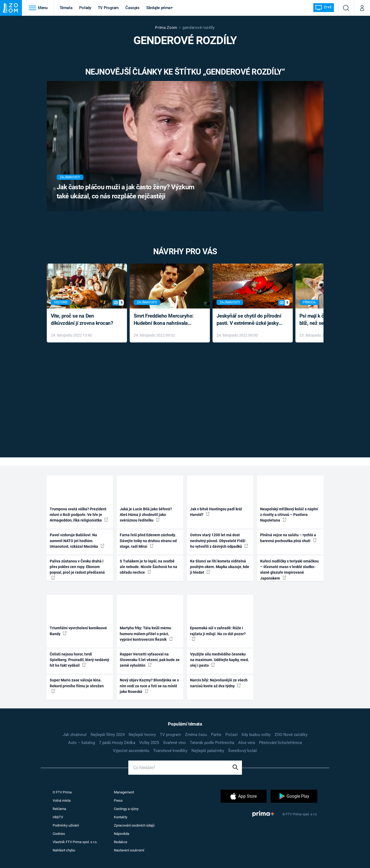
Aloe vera (247, 743)
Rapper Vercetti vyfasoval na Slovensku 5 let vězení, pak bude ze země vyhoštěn (150, 660)
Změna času (196, 735)
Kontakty (121, 817)
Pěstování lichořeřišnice (281, 743)
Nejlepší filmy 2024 (108, 735)
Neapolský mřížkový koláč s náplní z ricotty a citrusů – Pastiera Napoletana (289, 515)
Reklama (59, 809)
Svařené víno (174, 743)
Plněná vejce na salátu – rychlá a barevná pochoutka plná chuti (288, 538)
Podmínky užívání (66, 825)
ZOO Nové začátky (291, 735)
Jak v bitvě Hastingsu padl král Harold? (216, 512)
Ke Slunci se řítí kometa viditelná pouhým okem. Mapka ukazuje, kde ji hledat (220, 567)
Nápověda (122, 834)
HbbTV (58, 817)
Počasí (232, 735)
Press (118, 801)
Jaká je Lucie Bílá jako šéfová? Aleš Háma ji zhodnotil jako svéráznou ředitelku (146, 515)
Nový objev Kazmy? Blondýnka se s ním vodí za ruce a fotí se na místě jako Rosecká (149, 686)
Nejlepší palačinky (208, 751)
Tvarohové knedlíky (170, 751)
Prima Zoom (166, 28)
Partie (216, 735)
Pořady (85, 8)
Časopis (132, 8)
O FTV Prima (62, 792)
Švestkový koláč (243, 751)
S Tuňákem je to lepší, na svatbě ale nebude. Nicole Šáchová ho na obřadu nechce (149, 567)
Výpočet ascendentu (131, 751)
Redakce (121, 842)
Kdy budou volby (256, 735)
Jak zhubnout (75, 735)
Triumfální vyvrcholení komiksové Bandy (78, 631)
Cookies (59, 834)
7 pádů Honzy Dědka (117, 743)
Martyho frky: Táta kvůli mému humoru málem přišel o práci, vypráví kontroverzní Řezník (146, 634)
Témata (66, 8)
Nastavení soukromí (129, 850)
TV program (170, 735)
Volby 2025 (149, 743)
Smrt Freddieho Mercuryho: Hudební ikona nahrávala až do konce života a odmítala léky (166, 320)
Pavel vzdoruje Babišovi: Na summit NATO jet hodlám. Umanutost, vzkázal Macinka (77, 541)
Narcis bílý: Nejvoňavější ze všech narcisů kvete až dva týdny (219, 683)
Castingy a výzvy (126, 809)
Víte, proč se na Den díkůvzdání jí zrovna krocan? (82, 319)
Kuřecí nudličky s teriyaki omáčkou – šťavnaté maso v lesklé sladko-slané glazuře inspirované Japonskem (289, 570)
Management (124, 792)
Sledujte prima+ (159, 8)
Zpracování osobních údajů (134, 825)
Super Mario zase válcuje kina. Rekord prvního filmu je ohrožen (77, 685)
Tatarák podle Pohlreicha (212, 743)
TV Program (108, 8)
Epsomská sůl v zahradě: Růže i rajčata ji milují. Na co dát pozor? (218, 633)
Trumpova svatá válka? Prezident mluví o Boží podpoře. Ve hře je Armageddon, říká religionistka (79, 515)
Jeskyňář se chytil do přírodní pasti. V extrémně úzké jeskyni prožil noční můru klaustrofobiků (250, 320)
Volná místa (62, 801)
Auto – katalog (82, 743)
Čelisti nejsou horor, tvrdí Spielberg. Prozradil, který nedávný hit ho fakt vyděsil (79, 660)
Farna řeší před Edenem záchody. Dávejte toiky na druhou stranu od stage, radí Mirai (148, 541)
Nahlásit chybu (64, 850)
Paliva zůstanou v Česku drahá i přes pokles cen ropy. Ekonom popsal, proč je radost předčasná (77, 569)
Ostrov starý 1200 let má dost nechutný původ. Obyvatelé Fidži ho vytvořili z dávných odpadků (219, 541)
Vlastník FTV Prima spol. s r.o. (75, 842)
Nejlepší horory (142, 735)
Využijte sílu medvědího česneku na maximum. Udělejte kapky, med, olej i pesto (219, 660)
